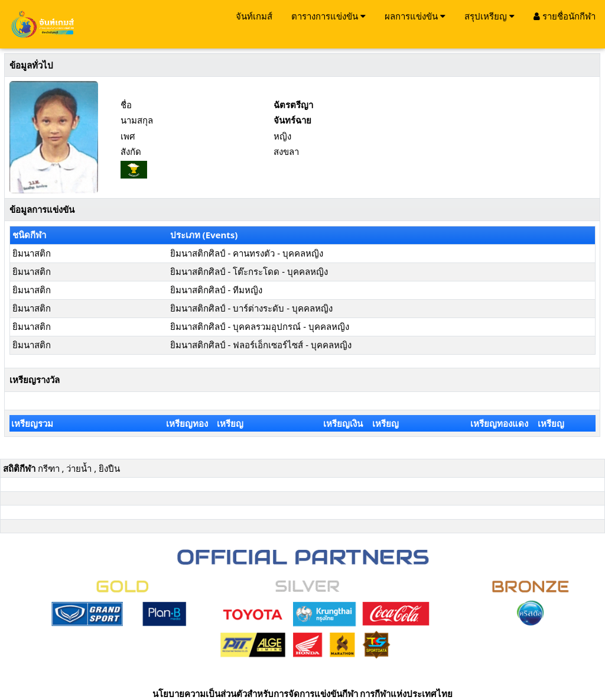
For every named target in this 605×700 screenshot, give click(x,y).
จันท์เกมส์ (254, 16)
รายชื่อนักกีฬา (565, 16)
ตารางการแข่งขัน (328, 16)
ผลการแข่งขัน (415, 16)
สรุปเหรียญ (489, 16)
